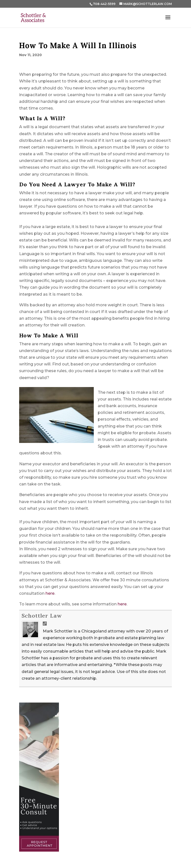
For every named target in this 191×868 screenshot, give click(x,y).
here (50, 593)
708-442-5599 (104, 4)
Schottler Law (42, 616)
